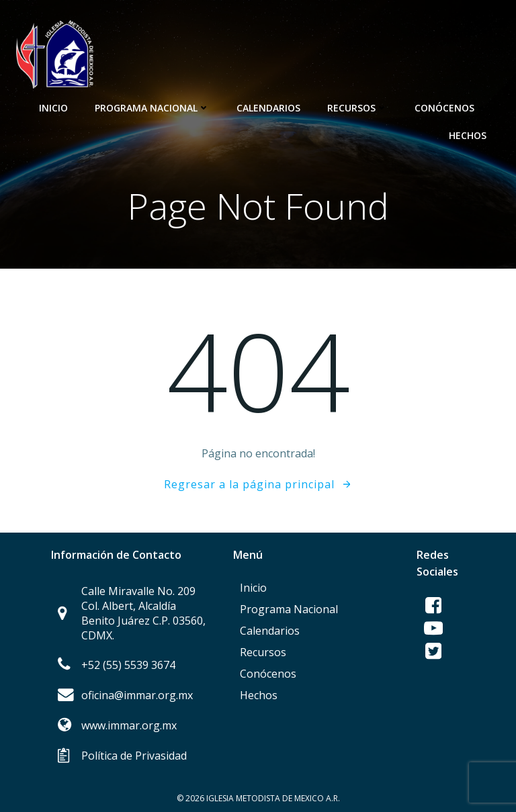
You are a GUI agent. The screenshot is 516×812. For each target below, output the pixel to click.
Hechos (468, 135)
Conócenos (450, 108)
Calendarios (268, 108)
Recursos (357, 108)
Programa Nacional (152, 108)
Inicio (53, 108)
